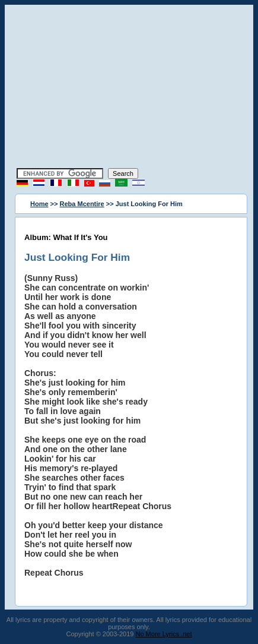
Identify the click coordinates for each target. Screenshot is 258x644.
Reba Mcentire (82, 204)
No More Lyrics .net (164, 634)
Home (39, 204)
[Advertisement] (129, 88)
